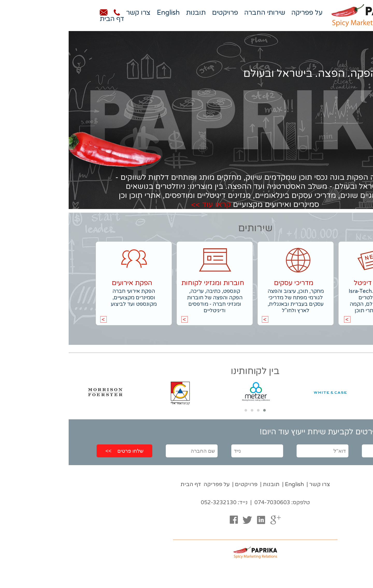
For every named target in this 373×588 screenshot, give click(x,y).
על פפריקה (238, 13)
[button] (196, 410)
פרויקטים (156, 13)
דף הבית (43, 19)
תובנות (127, 13)
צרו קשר (70, 13)
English (100, 13)
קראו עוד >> (142, 204)
